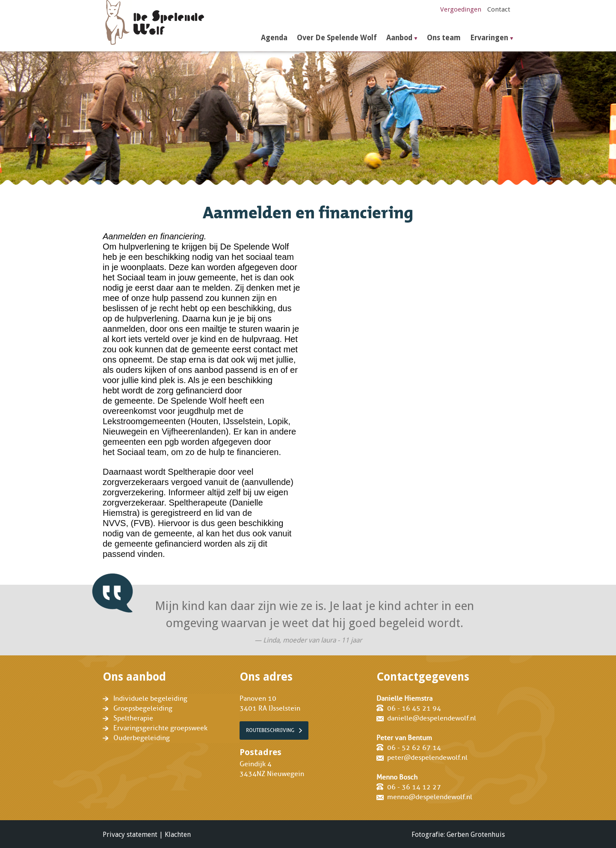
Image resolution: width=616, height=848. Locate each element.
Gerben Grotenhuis (476, 835)
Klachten (178, 835)
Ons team (444, 38)
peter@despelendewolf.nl (427, 758)
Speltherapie (133, 718)
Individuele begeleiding (150, 699)
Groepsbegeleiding (143, 708)
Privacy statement (130, 835)
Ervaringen (489, 38)
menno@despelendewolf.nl (430, 797)
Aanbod (399, 38)
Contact (499, 9)
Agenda (274, 38)
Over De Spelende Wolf (337, 38)
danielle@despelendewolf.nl (432, 718)
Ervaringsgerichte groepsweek (160, 728)
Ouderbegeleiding (142, 738)
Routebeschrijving (270, 730)
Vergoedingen (461, 9)
